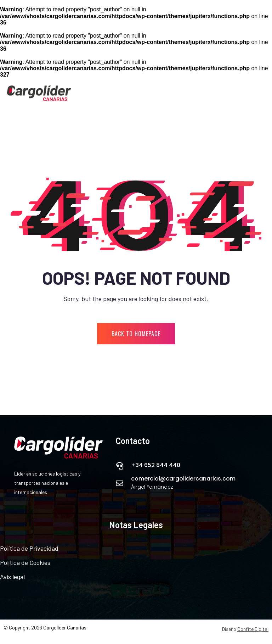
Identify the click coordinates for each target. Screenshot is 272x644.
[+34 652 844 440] (120, 466)
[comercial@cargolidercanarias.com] (120, 484)
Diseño (245, 629)
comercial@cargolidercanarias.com (183, 479)
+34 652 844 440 (156, 465)
